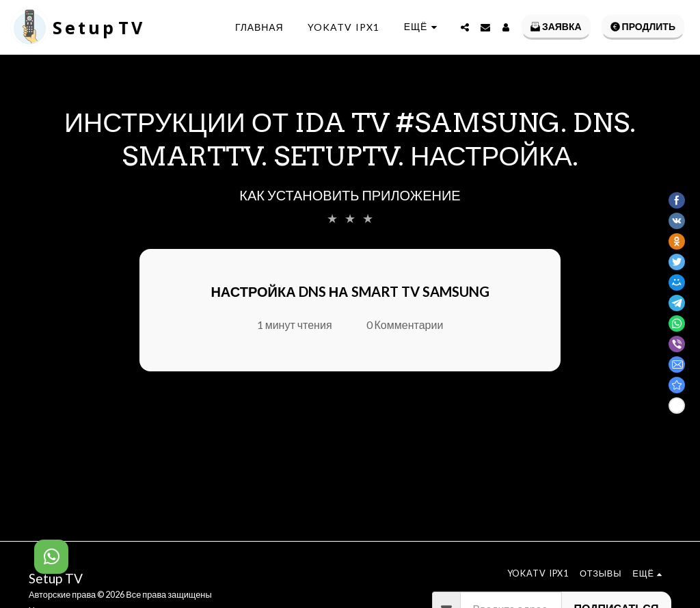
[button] (465, 27)
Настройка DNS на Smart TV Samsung (350, 291)
